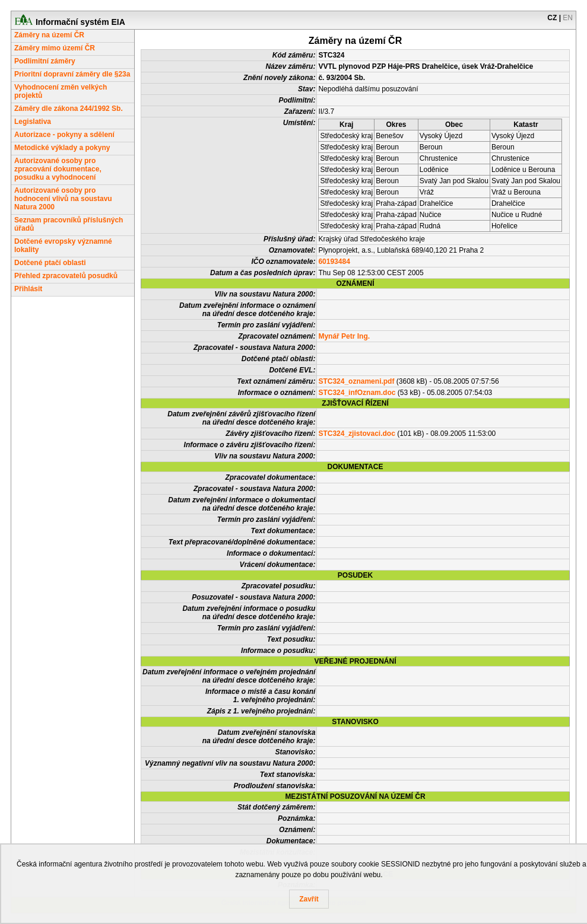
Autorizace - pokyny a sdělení (64, 135)
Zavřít (309, 899)
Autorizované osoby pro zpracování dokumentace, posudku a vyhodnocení (58, 169)
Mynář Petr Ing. (344, 336)
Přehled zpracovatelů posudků (66, 276)
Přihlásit (28, 289)
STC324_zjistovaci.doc (356, 434)
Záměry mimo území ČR (55, 48)
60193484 (334, 262)
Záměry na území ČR (49, 35)
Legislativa (33, 122)
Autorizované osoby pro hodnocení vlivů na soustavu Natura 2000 (63, 199)
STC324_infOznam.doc (357, 393)
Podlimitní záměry (45, 61)
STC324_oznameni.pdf (356, 381)
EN (568, 18)
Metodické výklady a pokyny (62, 148)
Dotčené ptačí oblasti (50, 263)
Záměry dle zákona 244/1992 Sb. (69, 109)
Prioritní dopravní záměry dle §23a (72, 74)
